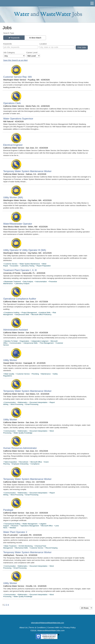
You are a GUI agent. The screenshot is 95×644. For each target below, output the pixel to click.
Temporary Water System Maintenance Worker (27, 171)
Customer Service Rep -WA (17, 77)
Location (43, 44)
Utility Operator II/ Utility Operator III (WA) (25, 250)
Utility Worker (10, 360)
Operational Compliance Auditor (20, 299)
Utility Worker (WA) (13, 197)
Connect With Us (55, 627)
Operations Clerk (12, 103)
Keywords (15, 38)
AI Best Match (35, 38)
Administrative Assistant (16, 330)
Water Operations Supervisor (18, 119)
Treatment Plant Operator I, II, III (20, 270)
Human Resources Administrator (20, 448)
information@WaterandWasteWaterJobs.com (48, 623)
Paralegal (8, 510)
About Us (23, 627)
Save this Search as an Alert (15, 60)
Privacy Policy (70, 627)
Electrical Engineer (13, 145)
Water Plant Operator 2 (15, 532)
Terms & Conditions (37, 627)
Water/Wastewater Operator (18, 224)
